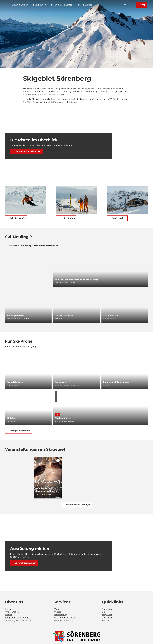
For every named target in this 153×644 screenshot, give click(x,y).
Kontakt (9, 609)
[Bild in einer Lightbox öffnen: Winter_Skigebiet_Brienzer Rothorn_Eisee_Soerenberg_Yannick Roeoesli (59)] (25, 200)
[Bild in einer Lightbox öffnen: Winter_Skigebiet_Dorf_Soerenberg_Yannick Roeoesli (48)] (127, 200)
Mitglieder (107, 615)
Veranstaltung (60, 615)
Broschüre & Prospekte (65, 618)
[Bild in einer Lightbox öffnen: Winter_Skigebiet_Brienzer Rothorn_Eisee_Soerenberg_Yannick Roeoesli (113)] (76, 200)
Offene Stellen (12, 612)
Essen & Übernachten (64, 7)
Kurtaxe (106, 620)
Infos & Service (87, 7)
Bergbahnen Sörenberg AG (18, 618)
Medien (9, 615)
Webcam (58, 612)
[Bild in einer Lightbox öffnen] (76, 637)
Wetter (57, 609)
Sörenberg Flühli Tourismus (18, 620)
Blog (104, 612)
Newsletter (107, 609)
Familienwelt (42, 7)
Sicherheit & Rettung (63, 620)
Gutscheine (107, 618)
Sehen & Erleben (22, 7)
